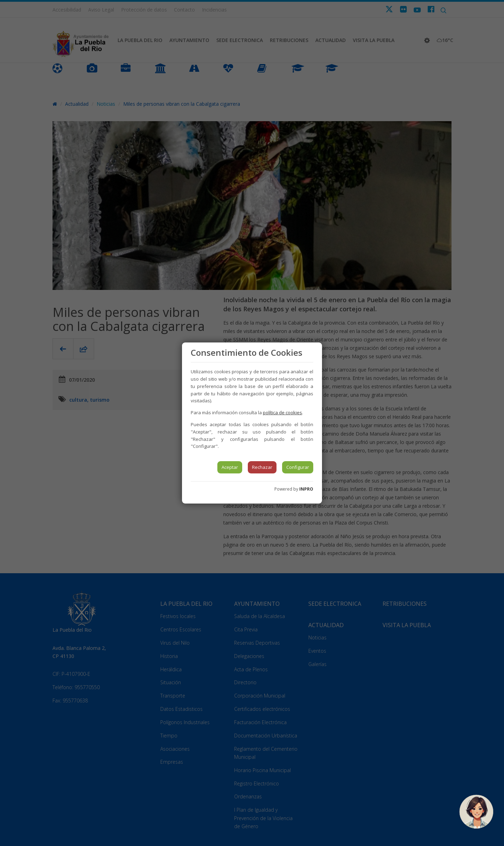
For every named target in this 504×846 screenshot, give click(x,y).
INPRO (306, 489)
